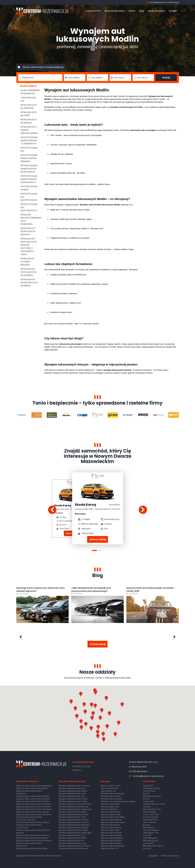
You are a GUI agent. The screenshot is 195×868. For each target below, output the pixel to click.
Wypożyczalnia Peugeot (111, 835)
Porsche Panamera (151, 830)
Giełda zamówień (156, 11)
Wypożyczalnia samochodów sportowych (29, 169)
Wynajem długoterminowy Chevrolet (74, 786)
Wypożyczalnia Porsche (111, 833)
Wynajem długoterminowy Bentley (73, 830)
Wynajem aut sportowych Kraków (28, 231)
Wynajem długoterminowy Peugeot (74, 822)
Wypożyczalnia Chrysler (111, 841)
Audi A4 (146, 799)
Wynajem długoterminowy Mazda (73, 791)
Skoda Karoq (62, 506)
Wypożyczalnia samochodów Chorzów (33, 801)
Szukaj (166, 78)
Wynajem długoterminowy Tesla (72, 817)
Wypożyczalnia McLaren (111, 820)
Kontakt (173, 11)
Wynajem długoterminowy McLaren (74, 807)
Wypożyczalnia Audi (109, 788)
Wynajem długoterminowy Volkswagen (75, 809)
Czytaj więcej (98, 644)
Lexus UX (147, 848)
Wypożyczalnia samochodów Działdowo (34, 841)
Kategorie (77, 770)
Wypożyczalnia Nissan (110, 825)
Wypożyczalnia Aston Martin (113, 817)
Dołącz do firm (93, 11)
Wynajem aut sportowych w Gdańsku (29, 283)
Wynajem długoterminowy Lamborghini (75, 833)
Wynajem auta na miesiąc (29, 121)
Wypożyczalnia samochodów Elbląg (32, 848)
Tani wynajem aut (108, 791)
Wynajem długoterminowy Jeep (72, 793)
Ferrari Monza (149, 827)
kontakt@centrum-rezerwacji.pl (163, 2)
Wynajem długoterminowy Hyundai (73, 814)
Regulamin (154, 856)
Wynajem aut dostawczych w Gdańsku (29, 272)
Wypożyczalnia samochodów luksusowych (29, 179)
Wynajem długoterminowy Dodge (73, 801)
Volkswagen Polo (150, 820)
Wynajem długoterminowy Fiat (71, 796)
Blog (141, 11)
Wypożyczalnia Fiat (109, 809)
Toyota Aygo (148, 801)
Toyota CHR (148, 843)
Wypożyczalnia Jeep (110, 807)
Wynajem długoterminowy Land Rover (75, 846)
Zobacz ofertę (98, 539)
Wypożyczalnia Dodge (111, 814)
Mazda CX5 (148, 786)
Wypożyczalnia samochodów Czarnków (34, 814)
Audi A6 (146, 793)
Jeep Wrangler (149, 812)
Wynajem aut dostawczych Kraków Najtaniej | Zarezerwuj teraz (29, 247)
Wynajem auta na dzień (29, 114)
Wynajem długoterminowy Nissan (73, 812)
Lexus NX (147, 835)
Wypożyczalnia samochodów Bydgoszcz (34, 786)
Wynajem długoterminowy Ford (72, 835)
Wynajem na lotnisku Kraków (27, 262)
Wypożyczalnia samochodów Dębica (32, 838)
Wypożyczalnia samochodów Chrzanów (34, 807)
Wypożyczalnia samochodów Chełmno (33, 796)
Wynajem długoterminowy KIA (71, 841)
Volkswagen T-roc (151, 833)
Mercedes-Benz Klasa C (153, 846)
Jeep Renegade (150, 838)
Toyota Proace (149, 791)
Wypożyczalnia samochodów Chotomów (34, 804)
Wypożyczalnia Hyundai (111, 827)
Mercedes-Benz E (151, 841)
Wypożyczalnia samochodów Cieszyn (33, 812)
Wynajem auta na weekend (29, 107)
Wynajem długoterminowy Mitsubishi (74, 825)
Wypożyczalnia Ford (110, 848)
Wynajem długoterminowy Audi (72, 788)
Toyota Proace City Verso (154, 804)
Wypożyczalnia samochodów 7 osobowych (29, 140)
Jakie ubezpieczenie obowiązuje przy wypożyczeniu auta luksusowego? (91, 589)
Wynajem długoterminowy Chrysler (73, 827)
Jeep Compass (149, 822)
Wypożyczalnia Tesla (110, 830)
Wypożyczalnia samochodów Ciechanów (34, 809)
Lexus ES (147, 807)
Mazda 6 (147, 825)
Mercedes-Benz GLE (152, 809)
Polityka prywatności (170, 856)
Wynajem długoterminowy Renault (73, 848)
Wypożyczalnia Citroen (111, 812)
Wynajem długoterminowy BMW (72, 838)
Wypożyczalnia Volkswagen (113, 822)
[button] (109, 714)
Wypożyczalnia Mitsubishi (112, 838)
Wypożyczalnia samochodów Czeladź (33, 822)
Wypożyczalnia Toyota (111, 786)
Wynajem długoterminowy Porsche (73, 820)
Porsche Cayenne (151, 817)
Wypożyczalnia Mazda (111, 804)
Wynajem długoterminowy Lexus (72, 843)
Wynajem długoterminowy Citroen (73, 799)
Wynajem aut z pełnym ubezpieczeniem (118, 801)
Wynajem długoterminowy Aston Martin (75, 804)
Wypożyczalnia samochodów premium (29, 158)
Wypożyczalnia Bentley (111, 843)
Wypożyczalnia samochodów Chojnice (33, 799)
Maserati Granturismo (152, 796)
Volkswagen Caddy (151, 788)
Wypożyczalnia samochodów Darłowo (33, 835)
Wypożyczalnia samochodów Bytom (32, 788)
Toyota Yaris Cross (151, 814)
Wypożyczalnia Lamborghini (113, 846)
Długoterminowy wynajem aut (30, 92)
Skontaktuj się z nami (81, 766)
